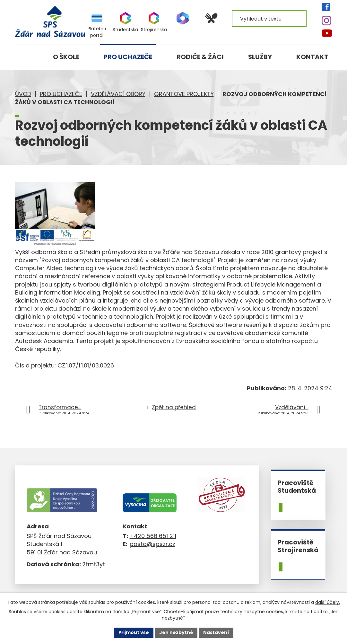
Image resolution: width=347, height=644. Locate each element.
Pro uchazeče (61, 94)
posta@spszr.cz (152, 544)
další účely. (328, 602)
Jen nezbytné (176, 632)
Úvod (23, 94)
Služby (260, 57)
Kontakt (312, 57)
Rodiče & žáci (200, 57)
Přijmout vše (134, 632)
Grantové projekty (184, 94)
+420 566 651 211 (153, 536)
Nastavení (216, 632)
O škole (66, 57)
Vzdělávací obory (118, 94)
